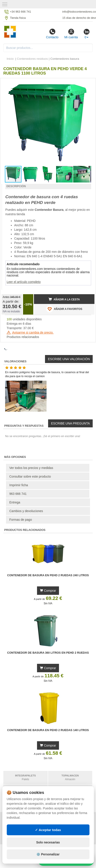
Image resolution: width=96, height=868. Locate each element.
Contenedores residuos (32, 59)
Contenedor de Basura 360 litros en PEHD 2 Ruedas (48, 653)
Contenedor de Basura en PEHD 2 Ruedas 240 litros (48, 575)
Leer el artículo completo (24, 282)
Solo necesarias (48, 842)
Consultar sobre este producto (30, 476)
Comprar (48, 591)
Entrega (15, 502)
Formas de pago (21, 520)
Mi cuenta (71, 34)
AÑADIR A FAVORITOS (64, 309)
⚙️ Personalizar (48, 854)
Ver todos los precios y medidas (31, 468)
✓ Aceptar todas (48, 830)
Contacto (52, 34)
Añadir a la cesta (64, 299)
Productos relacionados (23, 337)
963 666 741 (18, 494)
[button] (87, 83)
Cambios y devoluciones (26, 511)
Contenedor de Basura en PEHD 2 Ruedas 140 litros (48, 730)
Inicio (10, 59)
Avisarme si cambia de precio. (30, 332)
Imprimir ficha (19, 485)
